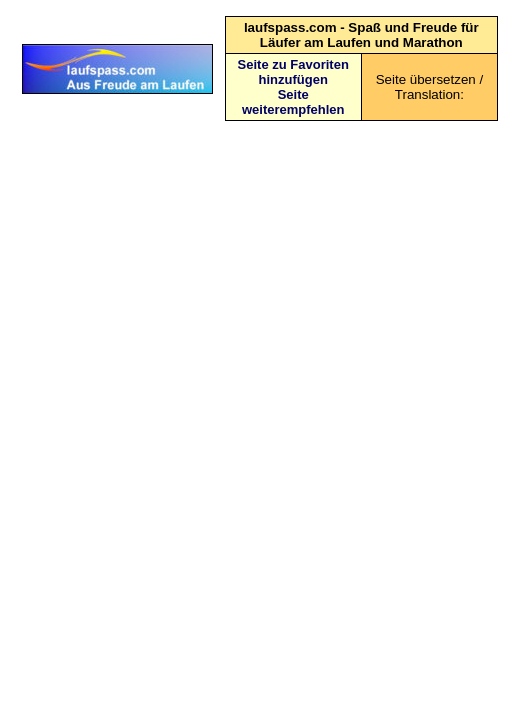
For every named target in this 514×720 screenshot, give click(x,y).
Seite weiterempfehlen (293, 102)
